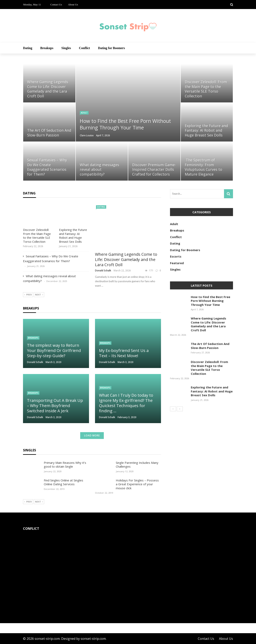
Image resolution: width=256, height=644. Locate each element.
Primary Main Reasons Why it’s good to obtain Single (65, 465)
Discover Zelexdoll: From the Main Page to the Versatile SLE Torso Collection (37, 236)
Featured (177, 263)
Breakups (47, 48)
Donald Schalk (103, 270)
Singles (66, 48)
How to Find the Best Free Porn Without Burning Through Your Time (210, 301)
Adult (84, 113)
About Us (73, 5)
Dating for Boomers (111, 48)
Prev (28, 295)
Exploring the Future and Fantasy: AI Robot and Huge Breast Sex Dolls (73, 236)
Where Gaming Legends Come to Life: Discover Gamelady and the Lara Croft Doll (126, 259)
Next (39, 295)
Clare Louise (87, 135)
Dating (28, 48)
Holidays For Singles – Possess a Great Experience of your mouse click (137, 484)
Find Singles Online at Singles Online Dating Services (63, 482)
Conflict (84, 48)
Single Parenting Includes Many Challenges (137, 465)
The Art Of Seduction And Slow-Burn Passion (210, 346)
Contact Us (56, 5)
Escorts (176, 256)
